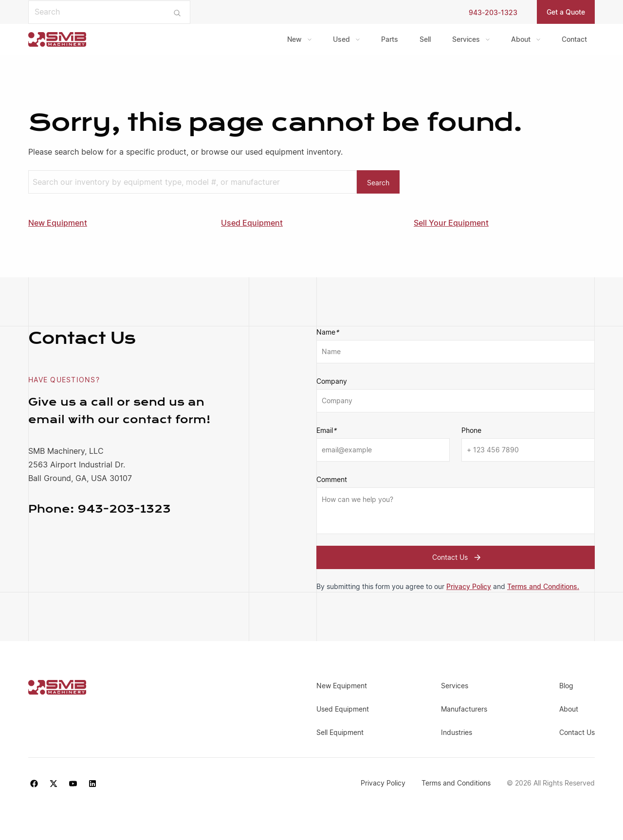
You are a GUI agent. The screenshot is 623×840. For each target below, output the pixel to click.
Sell (425, 39)
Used (341, 39)
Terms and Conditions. (543, 586)
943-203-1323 (493, 12)
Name (328, 332)
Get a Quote (566, 12)
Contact (574, 39)
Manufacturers (464, 709)
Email (326, 430)
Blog (566, 686)
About (521, 39)
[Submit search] (177, 12)
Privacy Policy (469, 586)
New (294, 39)
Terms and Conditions (457, 783)
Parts (390, 39)
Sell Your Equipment (451, 223)
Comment (332, 479)
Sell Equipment (340, 732)
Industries (457, 732)
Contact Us (458, 557)
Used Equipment (252, 223)
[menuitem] (299, 39)
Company (332, 381)
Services (466, 39)
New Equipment (58, 223)
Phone (471, 430)
